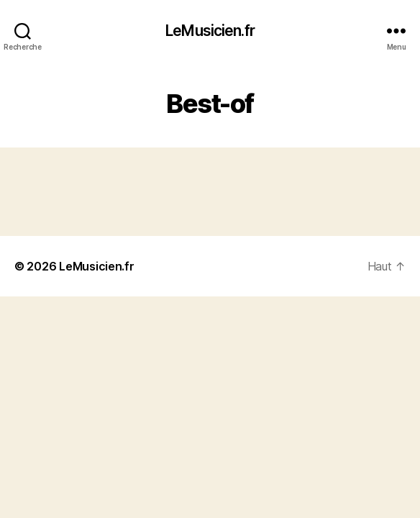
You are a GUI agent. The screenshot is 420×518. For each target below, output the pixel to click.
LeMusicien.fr (210, 31)
